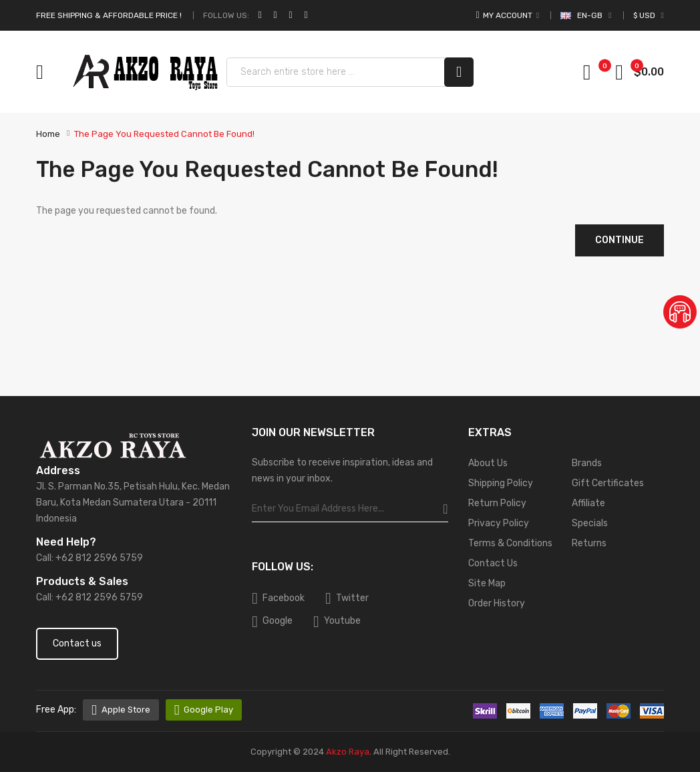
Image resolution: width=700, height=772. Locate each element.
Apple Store (126, 710)
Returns (589, 543)
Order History (497, 603)
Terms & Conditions (510, 543)
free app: (56, 710)
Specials (590, 523)
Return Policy (497, 503)
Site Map (487, 583)
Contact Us (493, 563)
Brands (587, 463)
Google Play (208, 710)
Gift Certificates (608, 483)
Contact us (77, 643)
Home (48, 134)
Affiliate (588, 503)
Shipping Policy (501, 483)
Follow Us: (226, 15)
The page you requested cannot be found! (164, 134)
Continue (620, 240)
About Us (488, 463)
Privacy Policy (499, 523)
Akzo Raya (348, 752)
